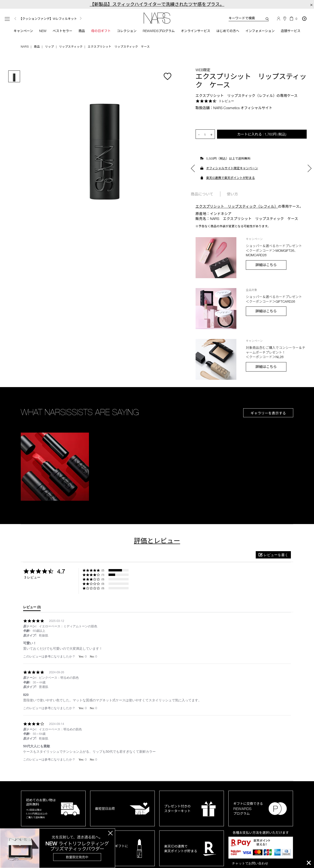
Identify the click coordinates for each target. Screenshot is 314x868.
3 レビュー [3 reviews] (227, 107)
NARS (25, 52)
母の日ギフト (97, 34)
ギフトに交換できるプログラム (248, 814)
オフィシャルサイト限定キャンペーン (232, 174)
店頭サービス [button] (295, 34)
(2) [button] (103, 576)
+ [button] (211, 140)
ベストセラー (57, 34)
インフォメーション (263, 34)
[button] (55, 473)
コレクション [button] (124, 34)
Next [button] (81, 19)
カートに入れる (262, 140)
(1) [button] (103, 581)
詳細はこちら (266, 271)
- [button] (199, 140)
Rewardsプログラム (157, 34)
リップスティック (71, 52)
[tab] (32, 614)
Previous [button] (15, 19)
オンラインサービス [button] (196, 34)
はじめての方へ (229, 34)
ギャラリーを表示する (268, 419)
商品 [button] (77, 34)
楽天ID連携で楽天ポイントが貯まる (231, 184)
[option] (62, 19)
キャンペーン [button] (17, 34)
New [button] (38, 31)
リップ (50, 52)
